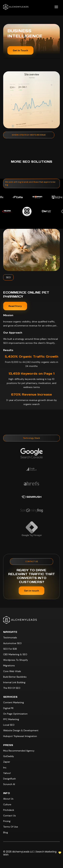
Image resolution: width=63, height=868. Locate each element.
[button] (56, 7)
